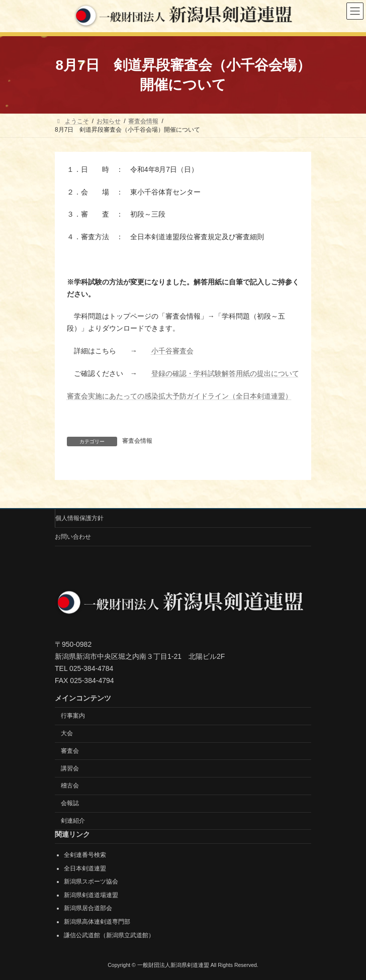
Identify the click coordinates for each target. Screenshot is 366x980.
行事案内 (73, 716)
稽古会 (70, 786)
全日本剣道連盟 (85, 868)
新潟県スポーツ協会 (91, 881)
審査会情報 (137, 441)
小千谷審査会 (172, 351)
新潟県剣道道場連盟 (91, 895)
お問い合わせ (73, 537)
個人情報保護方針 (79, 518)
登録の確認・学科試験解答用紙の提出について (225, 373)
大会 (67, 733)
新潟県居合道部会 (88, 908)
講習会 (70, 768)
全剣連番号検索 (85, 855)
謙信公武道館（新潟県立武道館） (109, 935)
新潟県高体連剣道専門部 (97, 922)
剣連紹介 (73, 821)
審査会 (70, 751)
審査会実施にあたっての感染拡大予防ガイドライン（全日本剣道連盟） (179, 396)
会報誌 (70, 803)
